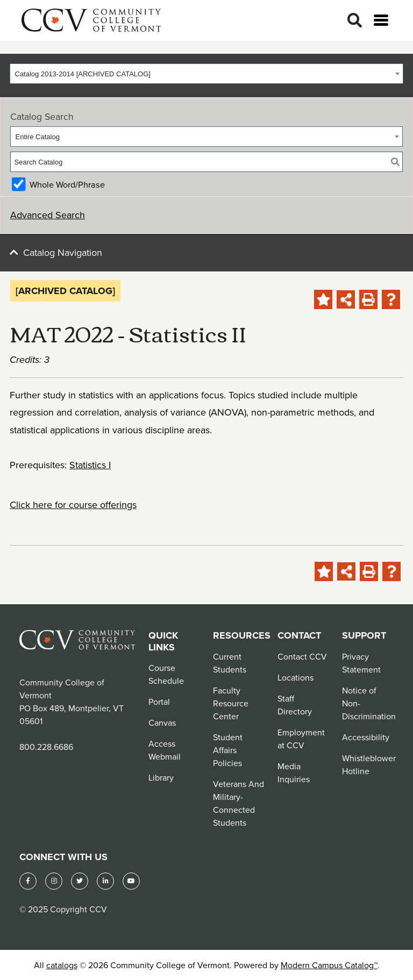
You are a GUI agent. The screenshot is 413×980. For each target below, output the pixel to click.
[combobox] (206, 74)
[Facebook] (28, 881)
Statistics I (90, 465)
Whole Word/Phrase (67, 184)
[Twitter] (80, 881)
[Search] (355, 21)
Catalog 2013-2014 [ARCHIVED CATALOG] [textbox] (83, 74)
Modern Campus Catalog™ (329, 965)
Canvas (162, 723)
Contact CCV (302, 656)
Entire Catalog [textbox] (38, 137)
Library (161, 777)
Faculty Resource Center (231, 703)
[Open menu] (381, 20)
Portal (159, 702)
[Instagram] (54, 881)
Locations (295, 677)
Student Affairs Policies (228, 750)
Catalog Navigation (63, 252)
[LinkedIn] (105, 881)
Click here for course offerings (73, 505)
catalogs (62, 965)
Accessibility (366, 737)
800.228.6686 (46, 747)
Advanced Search (48, 215)
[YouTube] (131, 881)
